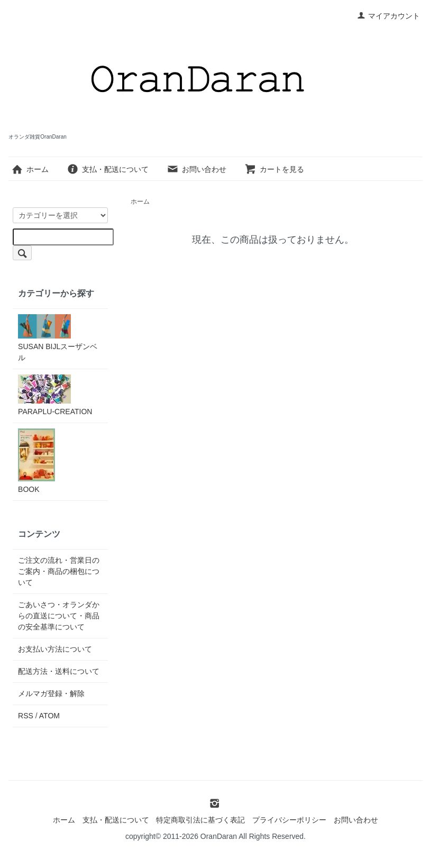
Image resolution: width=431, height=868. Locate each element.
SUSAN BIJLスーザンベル (58, 338)
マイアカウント (388, 16)
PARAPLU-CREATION (55, 395)
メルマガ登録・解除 (51, 693)
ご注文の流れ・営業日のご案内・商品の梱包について (59, 571)
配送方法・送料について (59, 671)
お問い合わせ (196, 169)
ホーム (30, 169)
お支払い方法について (55, 649)
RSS (26, 716)
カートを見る (274, 169)
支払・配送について (108, 169)
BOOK (36, 461)
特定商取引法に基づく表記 (200, 820)
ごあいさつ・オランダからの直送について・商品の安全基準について (59, 616)
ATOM (49, 716)
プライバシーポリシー (289, 820)
